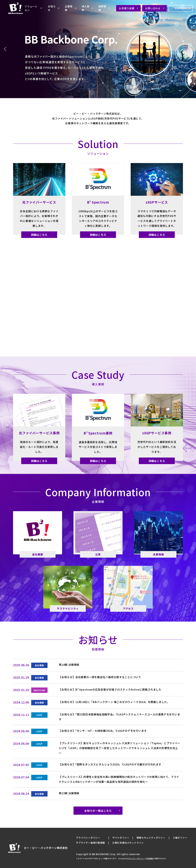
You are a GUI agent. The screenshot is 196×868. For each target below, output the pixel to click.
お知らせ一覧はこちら (98, 811)
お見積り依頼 (127, 8)
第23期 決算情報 (69, 793)
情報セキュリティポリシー (151, 838)
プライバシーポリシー (88, 838)
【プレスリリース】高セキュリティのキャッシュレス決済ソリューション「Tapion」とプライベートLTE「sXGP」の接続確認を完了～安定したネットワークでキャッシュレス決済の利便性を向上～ (120, 748)
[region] (98, 49)
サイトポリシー (121, 838)
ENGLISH (181, 8)
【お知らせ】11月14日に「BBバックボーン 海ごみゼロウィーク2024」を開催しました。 (114, 702)
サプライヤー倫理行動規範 (90, 843)
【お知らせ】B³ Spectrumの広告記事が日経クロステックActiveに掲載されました (110, 689)
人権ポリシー (180, 838)
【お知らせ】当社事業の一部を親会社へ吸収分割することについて (100, 677)
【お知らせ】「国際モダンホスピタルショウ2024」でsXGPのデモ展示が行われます (110, 764)
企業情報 (69, 8)
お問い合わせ (153, 8)
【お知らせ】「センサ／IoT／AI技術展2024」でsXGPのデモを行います (103, 731)
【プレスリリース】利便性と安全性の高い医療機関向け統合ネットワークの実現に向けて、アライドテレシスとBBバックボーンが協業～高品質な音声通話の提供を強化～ (119, 779)
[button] (5, 49)
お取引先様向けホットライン (128, 843)
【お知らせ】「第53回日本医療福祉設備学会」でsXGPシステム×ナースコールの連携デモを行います (119, 717)
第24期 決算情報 (69, 665)
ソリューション (31, 8)
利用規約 (150, 859)
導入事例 (86, 8)
